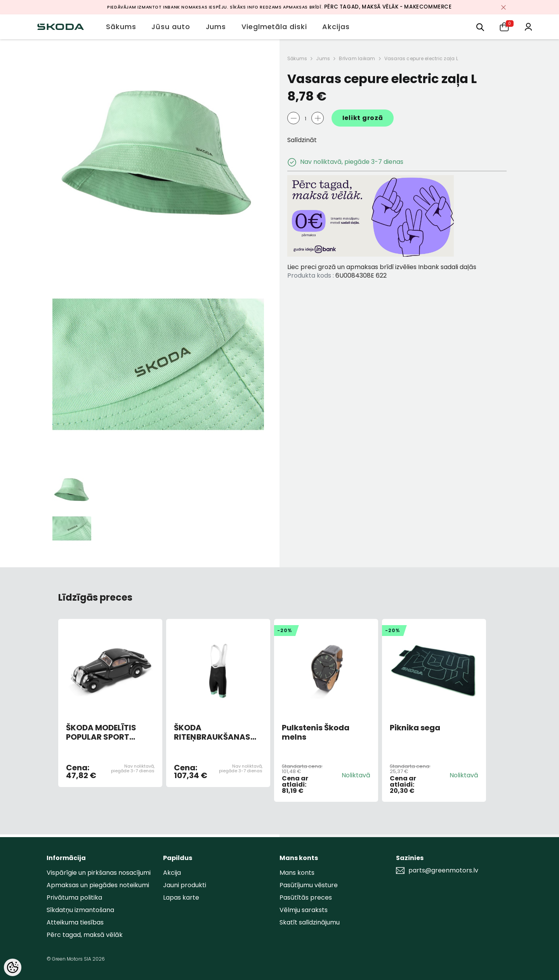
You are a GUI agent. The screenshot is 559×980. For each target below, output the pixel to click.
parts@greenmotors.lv (443, 871)
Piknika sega (415, 728)
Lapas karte (181, 897)
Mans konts (297, 873)
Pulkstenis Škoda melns (316, 732)
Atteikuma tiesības (75, 922)
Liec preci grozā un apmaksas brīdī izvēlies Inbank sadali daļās (382, 267)
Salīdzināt (302, 140)
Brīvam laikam (357, 58)
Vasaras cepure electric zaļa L (421, 58)
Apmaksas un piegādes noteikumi (98, 885)
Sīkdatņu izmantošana (80, 910)
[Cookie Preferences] (13, 967)
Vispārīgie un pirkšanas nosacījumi (99, 873)
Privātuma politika (74, 897)
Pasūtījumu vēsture (309, 885)
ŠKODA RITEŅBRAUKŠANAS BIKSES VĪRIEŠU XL (212, 732)
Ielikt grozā (363, 118)
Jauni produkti (185, 885)
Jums (323, 58)
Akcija (172, 873)
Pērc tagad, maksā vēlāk (85, 935)
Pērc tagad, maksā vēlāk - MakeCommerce (388, 7)
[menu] (480, 27)
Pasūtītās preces (306, 897)
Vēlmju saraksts (304, 910)
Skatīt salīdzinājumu (310, 922)
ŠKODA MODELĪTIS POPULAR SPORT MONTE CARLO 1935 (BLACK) (104, 732)
